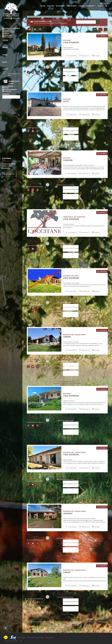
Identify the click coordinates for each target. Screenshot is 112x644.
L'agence (82, 6)
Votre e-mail (57, 70)
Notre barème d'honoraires (11, 640)
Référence (6, 94)
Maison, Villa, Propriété (12, 28)
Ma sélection (92, 6)
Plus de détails (70, 56)
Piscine (6, 88)
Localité (5, 69)
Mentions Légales (22, 637)
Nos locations (62, 6)
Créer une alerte (73, 6)
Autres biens (8, 35)
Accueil (45, 6)
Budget (5, 62)
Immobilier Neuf (9, 32)
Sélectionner (82, 56)
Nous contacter (9, 174)
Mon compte (104, 4)
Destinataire (57, 73)
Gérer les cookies (49, 637)
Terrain (7, 34)
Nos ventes (52, 6)
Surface (5, 47)
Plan (21, 640)
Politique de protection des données (36, 637)
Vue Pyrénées (9, 86)
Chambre (5, 40)
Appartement (8, 30)
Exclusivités (8, 37)
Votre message (57, 77)
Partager (92, 56)
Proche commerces (10, 90)
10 (77, 625)
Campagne (7, 91)
